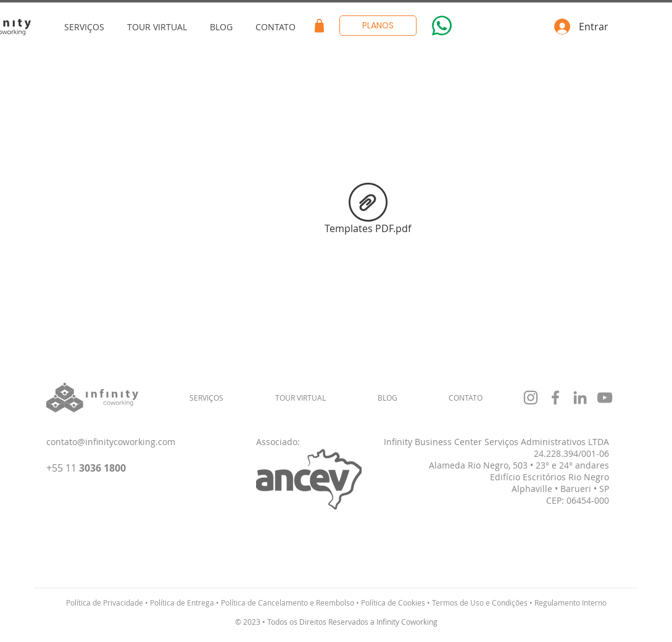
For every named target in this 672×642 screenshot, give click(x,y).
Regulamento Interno (570, 602)
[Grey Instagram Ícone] (531, 398)
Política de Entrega (182, 602)
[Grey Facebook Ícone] (555, 398)
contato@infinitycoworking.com (111, 442)
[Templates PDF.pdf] (368, 211)
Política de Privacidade (105, 602)
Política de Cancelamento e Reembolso (288, 602)
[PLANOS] (378, 26)
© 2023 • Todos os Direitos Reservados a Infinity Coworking (336, 622)
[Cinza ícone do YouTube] (605, 398)
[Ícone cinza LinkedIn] (580, 398)
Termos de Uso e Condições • (482, 602)
